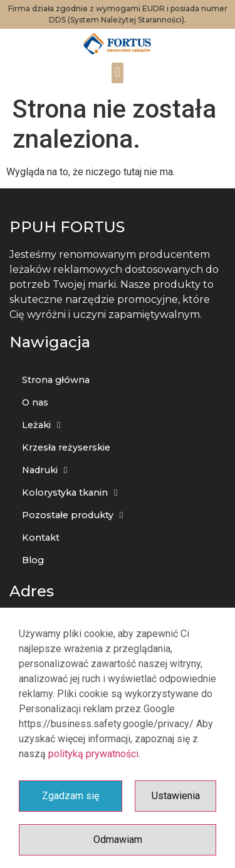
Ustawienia (176, 796)
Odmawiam (118, 840)
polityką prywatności (93, 754)
